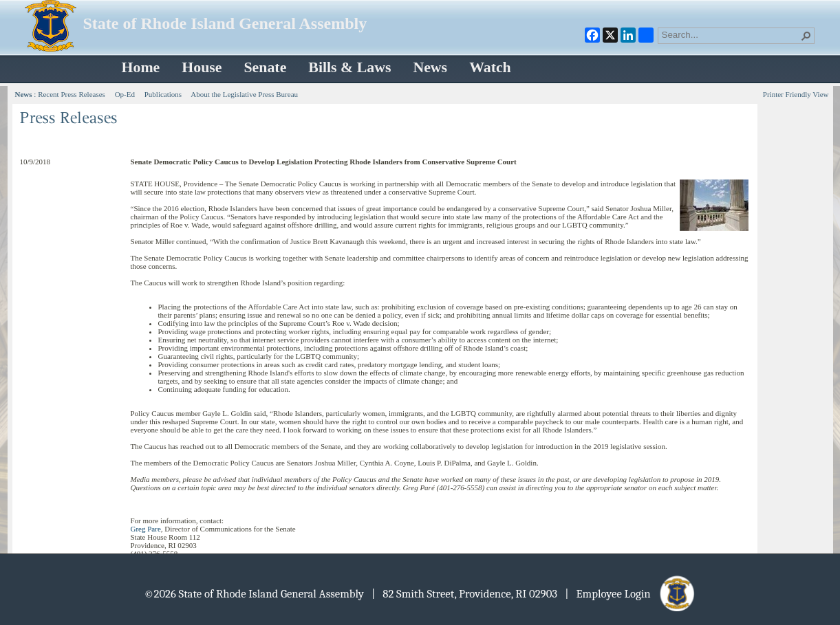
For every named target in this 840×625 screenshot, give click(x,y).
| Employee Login (631, 594)
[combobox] (731, 34)
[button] (806, 36)
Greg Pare (146, 529)
